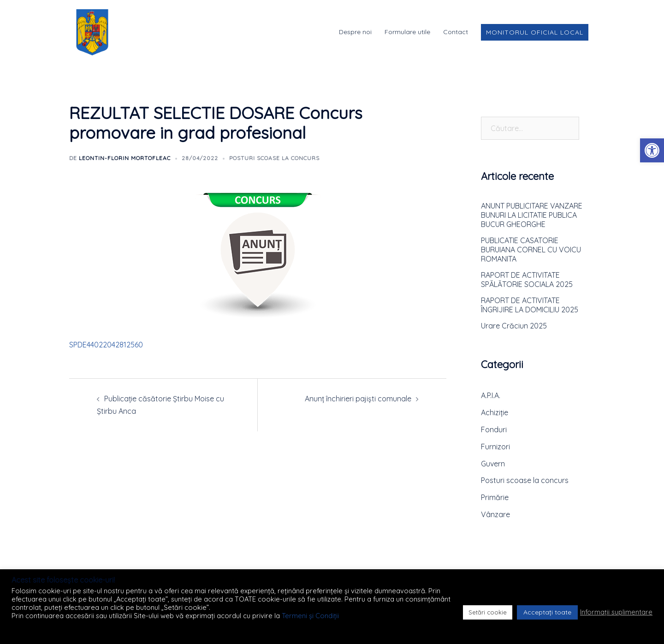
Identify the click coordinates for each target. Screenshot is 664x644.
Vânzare (495, 514)
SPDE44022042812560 (106, 345)
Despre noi (355, 32)
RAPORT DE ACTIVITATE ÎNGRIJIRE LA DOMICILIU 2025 (530, 305)
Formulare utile (407, 32)
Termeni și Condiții (310, 616)
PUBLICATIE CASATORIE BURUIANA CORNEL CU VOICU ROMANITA (531, 250)
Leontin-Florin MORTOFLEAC (125, 158)
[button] (652, 150)
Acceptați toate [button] (547, 612)
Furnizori (495, 447)
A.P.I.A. (491, 395)
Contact (456, 32)
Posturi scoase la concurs (274, 158)
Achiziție (495, 412)
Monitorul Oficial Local (535, 32)
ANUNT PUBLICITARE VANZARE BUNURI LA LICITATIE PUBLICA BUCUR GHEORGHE (532, 215)
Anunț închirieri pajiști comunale (358, 399)
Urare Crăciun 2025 (514, 326)
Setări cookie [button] (488, 612)
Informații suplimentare (616, 612)
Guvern (493, 464)
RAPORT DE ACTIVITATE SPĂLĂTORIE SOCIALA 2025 (527, 280)
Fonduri (494, 429)
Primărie (495, 497)
